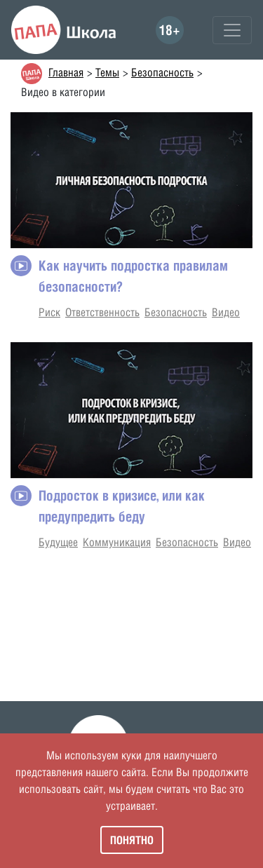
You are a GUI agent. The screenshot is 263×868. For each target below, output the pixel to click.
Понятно (132, 840)
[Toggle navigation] (232, 30)
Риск (49, 312)
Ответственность (102, 312)
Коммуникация (117, 542)
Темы (107, 73)
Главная (66, 73)
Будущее (58, 542)
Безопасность (162, 73)
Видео (226, 312)
